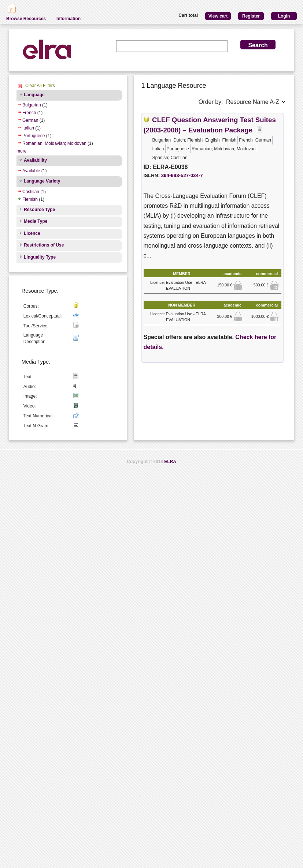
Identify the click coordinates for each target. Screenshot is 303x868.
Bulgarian (32, 105)
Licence (32, 233)
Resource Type (39, 210)
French (29, 113)
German (30, 120)
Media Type (36, 221)
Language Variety (42, 181)
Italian (28, 128)
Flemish (30, 199)
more (21, 151)
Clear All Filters (40, 86)
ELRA (170, 462)
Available (31, 171)
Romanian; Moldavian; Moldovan (54, 143)
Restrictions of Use (44, 245)
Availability (35, 160)
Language (34, 95)
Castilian (31, 192)
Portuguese (34, 136)
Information (69, 19)
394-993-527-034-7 (182, 175)
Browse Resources (26, 19)
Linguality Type (40, 257)
